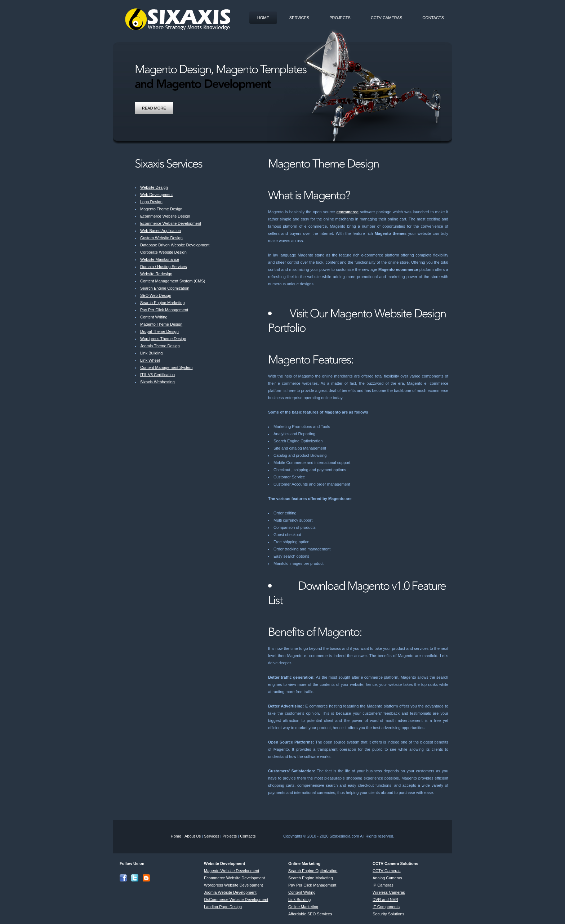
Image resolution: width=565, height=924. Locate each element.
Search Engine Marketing (163, 303)
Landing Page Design (223, 907)
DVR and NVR (385, 900)
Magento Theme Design (161, 209)
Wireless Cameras (389, 892)
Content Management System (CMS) (173, 281)
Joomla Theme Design (160, 346)
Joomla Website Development (230, 892)
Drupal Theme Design (159, 331)
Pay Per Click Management (164, 310)
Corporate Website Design (163, 252)
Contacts (433, 18)
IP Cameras (383, 885)
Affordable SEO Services (310, 914)
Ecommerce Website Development (171, 223)
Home (263, 18)
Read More (154, 108)
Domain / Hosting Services (164, 267)
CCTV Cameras (386, 18)
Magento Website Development (232, 871)
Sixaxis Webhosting (157, 382)
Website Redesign (156, 274)
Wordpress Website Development (233, 885)
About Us (193, 836)
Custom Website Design (161, 238)
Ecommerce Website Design (165, 216)
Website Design (154, 187)
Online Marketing (303, 907)
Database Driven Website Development (175, 245)
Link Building (151, 353)
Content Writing (154, 317)
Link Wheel (150, 360)
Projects (340, 18)
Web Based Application (161, 231)
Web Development (156, 195)
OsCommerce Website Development (236, 900)
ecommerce (348, 212)
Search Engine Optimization (165, 288)
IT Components (386, 907)
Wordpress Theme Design (163, 339)
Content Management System (166, 367)
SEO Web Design (156, 295)
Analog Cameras (387, 878)
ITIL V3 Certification (157, 375)
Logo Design (151, 202)
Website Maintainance (160, 259)
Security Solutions (388, 914)
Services (299, 18)
